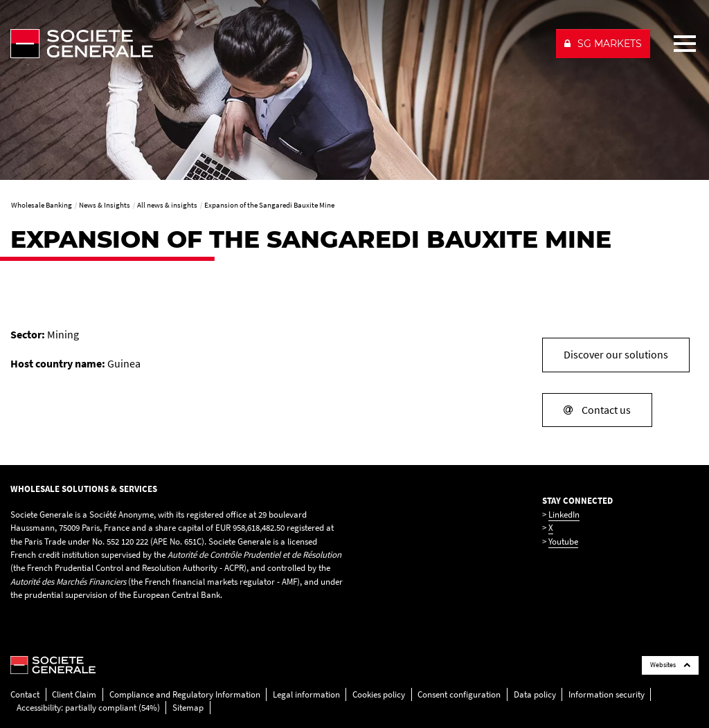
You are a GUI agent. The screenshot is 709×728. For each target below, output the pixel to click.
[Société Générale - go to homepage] (277, 44)
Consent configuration (459, 694)
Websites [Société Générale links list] (670, 665)
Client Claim (74, 694)
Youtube (563, 542)
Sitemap (188, 708)
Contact (25, 694)
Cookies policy (379, 694)
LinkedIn (564, 515)
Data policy (535, 694)
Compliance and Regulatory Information (185, 694)
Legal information (306, 694)
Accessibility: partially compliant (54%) (88, 708)
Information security (607, 694)
